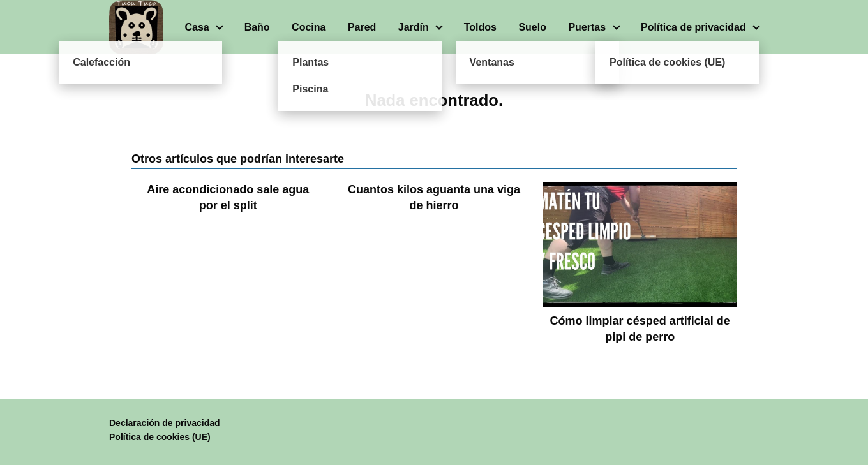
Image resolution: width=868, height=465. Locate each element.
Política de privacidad (693, 27)
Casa (197, 27)
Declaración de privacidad (165, 423)
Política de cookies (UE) (160, 437)
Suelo (532, 27)
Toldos (480, 27)
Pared (362, 27)
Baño (257, 27)
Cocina (309, 27)
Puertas (587, 27)
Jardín (414, 27)
